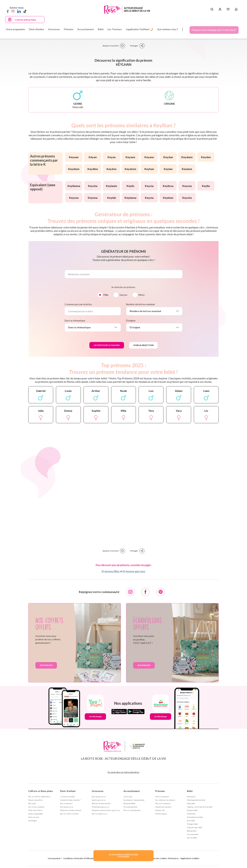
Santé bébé (191, 803)
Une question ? (55, 858)
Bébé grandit (192, 831)
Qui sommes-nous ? (168, 29)
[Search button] (212, 9)
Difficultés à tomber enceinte (71, 810)
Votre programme (15, 29)
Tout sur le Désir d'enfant (69, 814)
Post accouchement (130, 807)
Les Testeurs (115, 29)
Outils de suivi (34, 817)
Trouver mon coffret (36, 800)
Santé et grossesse (99, 800)
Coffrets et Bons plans (41, 791)
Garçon (123, 295)
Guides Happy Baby (36, 814)
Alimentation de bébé (195, 817)
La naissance (128, 797)
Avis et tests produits (36, 807)
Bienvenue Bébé (129, 803)
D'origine (131, 320)
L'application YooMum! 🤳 (140, 29)
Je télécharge (95, 716)
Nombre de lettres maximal (140, 304)
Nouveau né (191, 797)
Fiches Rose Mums (35, 810)
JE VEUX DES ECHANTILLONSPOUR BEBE (123, 856)
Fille (106, 295)
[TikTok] (25, 11)
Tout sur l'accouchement (132, 810)
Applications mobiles (190, 858)
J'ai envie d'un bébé (67, 797)
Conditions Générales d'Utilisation (79, 858)
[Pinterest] (161, 592)
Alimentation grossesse (101, 807)
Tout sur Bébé (192, 838)
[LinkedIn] (19, 11)
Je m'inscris (46, 665)
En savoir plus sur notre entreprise (123, 772)
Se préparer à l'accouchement (134, 800)
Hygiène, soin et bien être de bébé (200, 807)
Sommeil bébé (192, 810)
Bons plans (32, 803)
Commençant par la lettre (78, 304)
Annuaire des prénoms (163, 807)
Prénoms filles (111, 571)
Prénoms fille (160, 810)
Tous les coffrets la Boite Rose (39, 797)
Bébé (190, 791)
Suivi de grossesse (99, 797)
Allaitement (191, 814)
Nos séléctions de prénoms (165, 800)
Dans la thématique (75, 320)
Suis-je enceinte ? (66, 803)
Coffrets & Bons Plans (25, 20)
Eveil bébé (191, 821)
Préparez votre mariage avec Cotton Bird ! (214, 30)
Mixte (142, 295)
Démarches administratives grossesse (106, 810)
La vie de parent (193, 834)
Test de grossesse (67, 807)
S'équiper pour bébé (195, 827)
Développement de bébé (196, 800)
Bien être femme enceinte (101, 803)
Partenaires (173, 858)
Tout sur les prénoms (163, 803)
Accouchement (132, 791)
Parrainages (33, 821)
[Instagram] (13, 11)
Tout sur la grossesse (99, 814)
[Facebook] (8, 11)
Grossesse (98, 791)
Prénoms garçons (134, 571)
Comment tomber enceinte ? (70, 800)
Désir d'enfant (68, 791)
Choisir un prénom (162, 797)
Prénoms (160, 791)
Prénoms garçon (161, 814)
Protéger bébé (192, 824)
